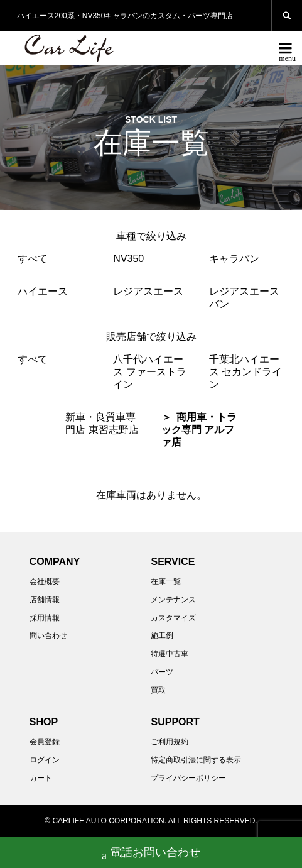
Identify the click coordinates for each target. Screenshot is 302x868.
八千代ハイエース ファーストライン (149, 372)
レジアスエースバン (244, 298)
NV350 (128, 259)
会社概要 (45, 581)
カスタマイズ (173, 618)
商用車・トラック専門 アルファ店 (199, 430)
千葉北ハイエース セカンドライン (245, 372)
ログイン (45, 760)
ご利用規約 (170, 742)
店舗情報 (45, 600)
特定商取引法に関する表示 (196, 760)
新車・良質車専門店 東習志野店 (102, 423)
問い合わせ (48, 635)
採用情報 (45, 618)
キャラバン (234, 259)
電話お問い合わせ (151, 854)
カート (41, 778)
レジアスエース (148, 291)
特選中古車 (170, 654)
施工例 (162, 635)
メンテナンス (173, 600)
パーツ (162, 672)
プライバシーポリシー (188, 778)
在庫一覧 (166, 581)
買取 (158, 690)
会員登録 (45, 742)
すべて (33, 259)
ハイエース (43, 291)
